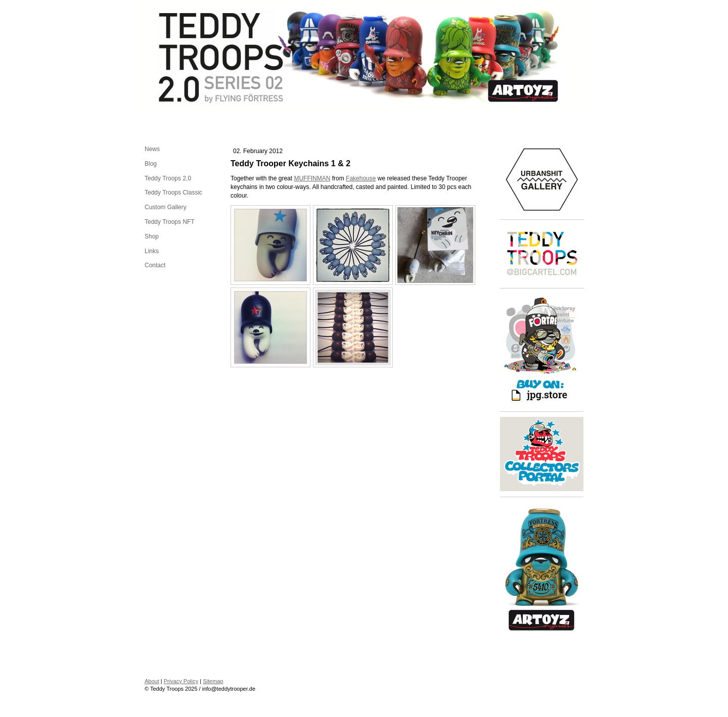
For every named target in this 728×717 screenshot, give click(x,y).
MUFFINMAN (312, 178)
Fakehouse (361, 178)
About (152, 681)
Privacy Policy (181, 681)
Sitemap (213, 681)
